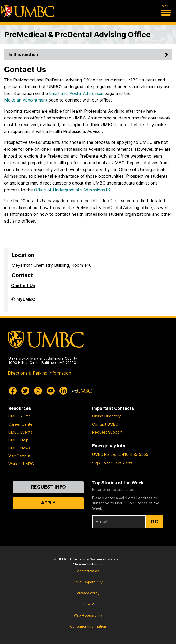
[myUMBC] (82, 391)
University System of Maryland (98, 559)
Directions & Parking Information (40, 373)
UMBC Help (18, 440)
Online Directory (106, 416)
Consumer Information (88, 626)
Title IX (88, 604)
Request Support (107, 432)
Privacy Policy (88, 593)
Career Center (21, 424)
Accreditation (88, 571)
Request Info (48, 487)
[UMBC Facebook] (13, 391)
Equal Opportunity (88, 582)
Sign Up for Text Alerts (112, 463)
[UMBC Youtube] (51, 391)
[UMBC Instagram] (38, 391)
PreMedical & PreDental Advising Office (77, 34)
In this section (89, 54)
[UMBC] (27, 11)
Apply (48, 503)
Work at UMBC (21, 464)
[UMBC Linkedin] (63, 391)
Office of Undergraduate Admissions (70, 190)
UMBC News (19, 448)
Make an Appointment (26, 100)
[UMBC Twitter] (25, 391)
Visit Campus (20, 456)
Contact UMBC (105, 424)
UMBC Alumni (20, 416)
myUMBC (26, 301)
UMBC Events (20, 432)
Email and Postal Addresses (76, 93)
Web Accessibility (88, 615)
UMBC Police (104, 454)
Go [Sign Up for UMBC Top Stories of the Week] (155, 522)
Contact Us (23, 286)
